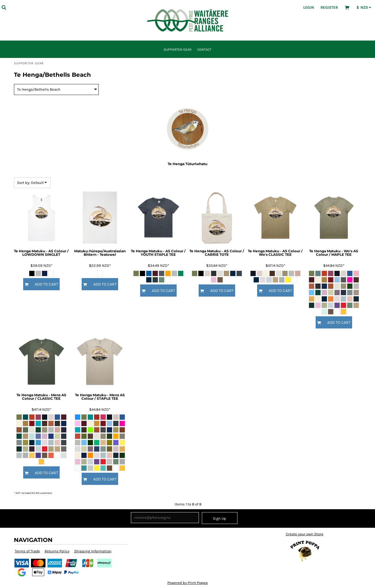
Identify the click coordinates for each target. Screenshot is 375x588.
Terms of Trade (27, 551)
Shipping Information (93, 551)
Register (329, 7)
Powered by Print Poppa (187, 583)
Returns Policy (57, 551)
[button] (4, 7)
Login (309, 7)
